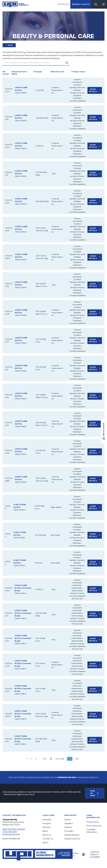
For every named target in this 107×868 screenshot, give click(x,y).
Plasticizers (77, 98)
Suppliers (69, 823)
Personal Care (77, 599)
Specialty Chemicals (77, 88)
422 (44, 759)
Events (68, 820)
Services (47, 827)
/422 (77, 759)
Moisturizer (77, 585)
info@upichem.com (11, 834)
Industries (47, 820)
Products (47, 823)
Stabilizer (77, 90)
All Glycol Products (77, 93)
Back (9, 45)
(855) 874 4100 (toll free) (14, 829)
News (45, 831)
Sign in (46, 842)
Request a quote (81, 4)
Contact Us (48, 839)
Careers (68, 827)
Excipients (77, 96)
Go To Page (60, 759)
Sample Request (72, 835)
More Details (95, 90)
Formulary (69, 831)
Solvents (77, 80)
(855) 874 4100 (63, 4)
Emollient (77, 85)
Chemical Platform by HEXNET (95, 855)
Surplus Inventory (72, 839)
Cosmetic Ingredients (77, 101)
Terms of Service (94, 826)
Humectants (77, 82)
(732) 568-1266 (10, 832)
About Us (47, 835)
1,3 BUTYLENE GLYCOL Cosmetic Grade (23, 588)
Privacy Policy (93, 822)
